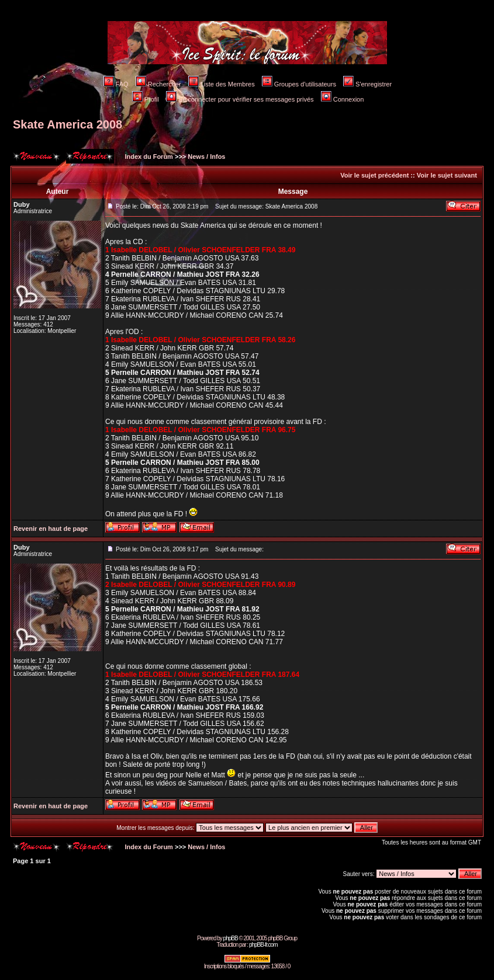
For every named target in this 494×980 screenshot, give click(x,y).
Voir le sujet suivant (447, 175)
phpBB (231, 938)
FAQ (116, 84)
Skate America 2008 (68, 124)
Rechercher (158, 84)
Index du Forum (148, 157)
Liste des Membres (222, 84)
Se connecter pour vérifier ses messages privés (240, 99)
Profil (146, 99)
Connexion (343, 99)
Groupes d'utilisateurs (299, 84)
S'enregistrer (367, 84)
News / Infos (206, 157)
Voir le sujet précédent (374, 175)
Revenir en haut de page (51, 529)
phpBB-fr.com (263, 945)
